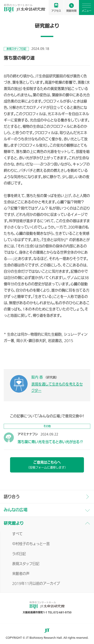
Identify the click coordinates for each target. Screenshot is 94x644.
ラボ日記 (19, 554)
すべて (17, 534)
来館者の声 (21, 574)
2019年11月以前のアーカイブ (36, 584)
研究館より (14, 523)
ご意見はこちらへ (47, 465)
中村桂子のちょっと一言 (31, 544)
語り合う (12, 497)
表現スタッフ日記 (26, 564)
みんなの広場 (16, 510)
